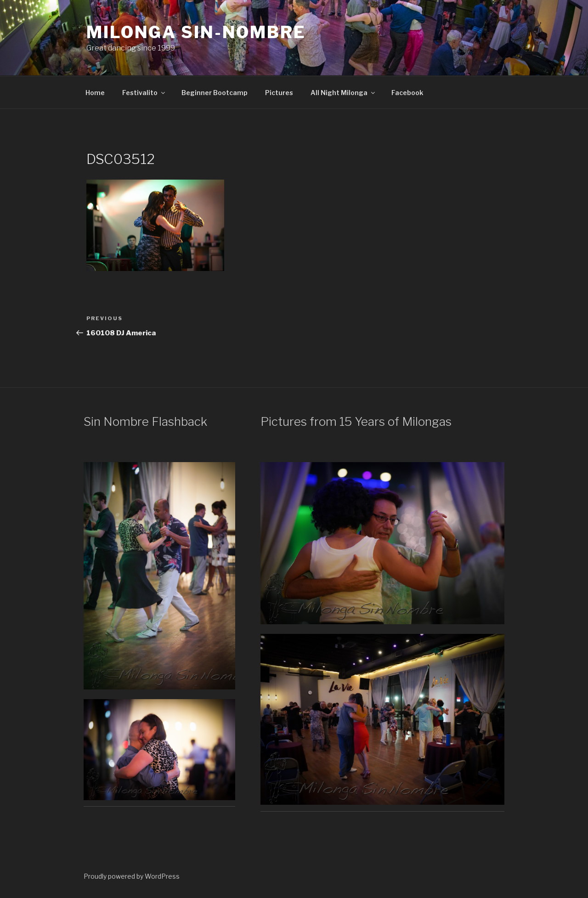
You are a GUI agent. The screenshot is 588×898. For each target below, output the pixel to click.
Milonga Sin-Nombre (196, 32)
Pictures (279, 93)
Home (95, 93)
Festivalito (144, 93)
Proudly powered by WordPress (132, 876)
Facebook (407, 93)
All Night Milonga (343, 93)
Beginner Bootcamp (215, 93)
